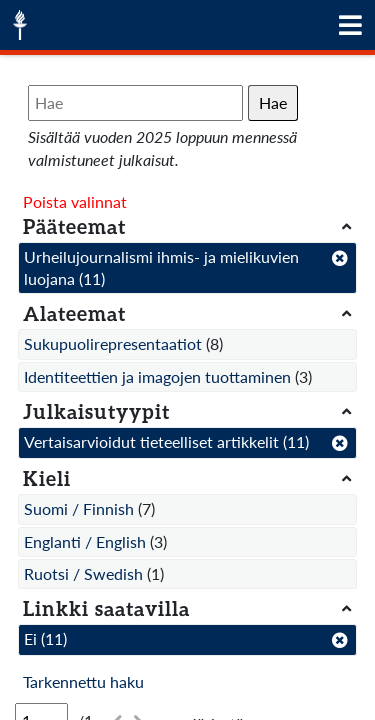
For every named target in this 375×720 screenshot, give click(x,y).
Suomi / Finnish (79, 508)
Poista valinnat (75, 201)
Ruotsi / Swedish (83, 573)
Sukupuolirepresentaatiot (113, 343)
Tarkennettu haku (83, 681)
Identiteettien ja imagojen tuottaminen (157, 376)
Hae (273, 102)
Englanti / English (85, 541)
